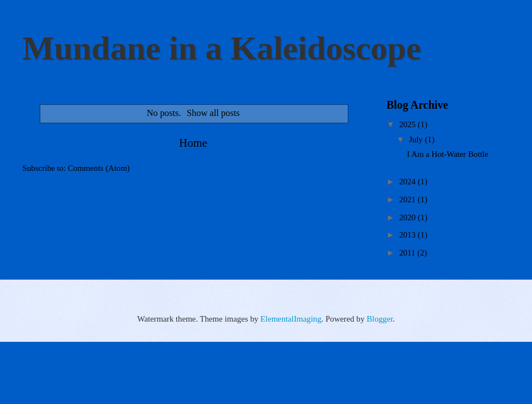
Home (193, 143)
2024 (409, 182)
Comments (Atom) (99, 168)
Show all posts (213, 113)
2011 (409, 253)
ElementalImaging (291, 319)
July (417, 140)
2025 (409, 124)
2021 (409, 199)
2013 (409, 235)
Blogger (380, 319)
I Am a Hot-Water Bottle (448, 154)
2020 (409, 217)
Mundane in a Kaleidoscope (222, 48)
